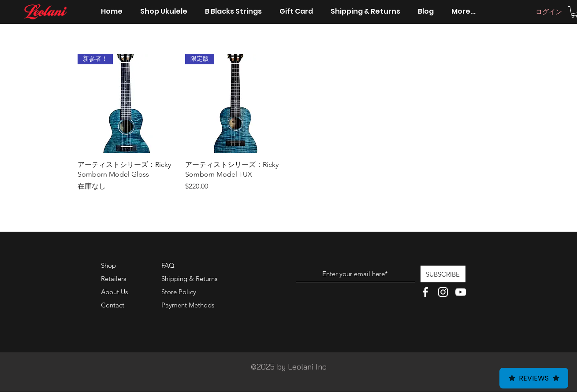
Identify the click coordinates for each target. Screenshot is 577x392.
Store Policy (179, 292)
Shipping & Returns (189, 279)
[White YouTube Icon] (461, 292)
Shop (108, 265)
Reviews (534, 378)
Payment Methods (189, 305)
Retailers (114, 279)
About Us (114, 292)
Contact (113, 305)
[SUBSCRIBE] (443, 274)
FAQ (168, 265)
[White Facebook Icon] (425, 292)
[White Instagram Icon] (443, 292)
